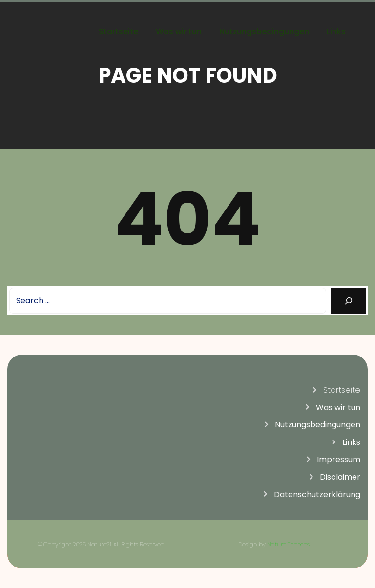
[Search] (348, 301)
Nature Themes (288, 544)
